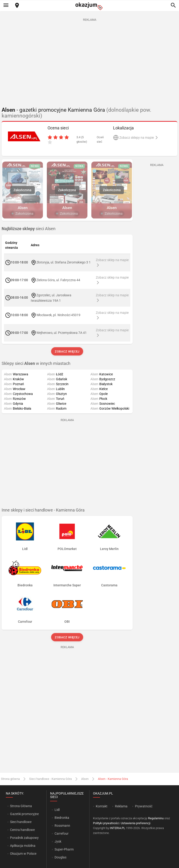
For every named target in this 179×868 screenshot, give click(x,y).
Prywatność (144, 806)
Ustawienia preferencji (136, 823)
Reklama (121, 806)
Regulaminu (156, 818)
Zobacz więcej (67, 351)
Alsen (85, 779)
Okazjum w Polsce (23, 854)
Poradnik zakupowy (24, 838)
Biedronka (62, 818)
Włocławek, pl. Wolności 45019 (58, 315)
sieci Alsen (29, 229)
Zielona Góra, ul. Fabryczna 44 (58, 280)
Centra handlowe (22, 830)
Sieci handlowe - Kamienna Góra (50, 779)
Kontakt (102, 806)
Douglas (60, 857)
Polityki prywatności (106, 823)
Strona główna (10, 779)
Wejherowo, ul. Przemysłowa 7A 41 (62, 332)
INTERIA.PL (117, 828)
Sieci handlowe (21, 822)
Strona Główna (21, 806)
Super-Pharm (64, 849)
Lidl (57, 810)
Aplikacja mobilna (23, 846)
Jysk (58, 841)
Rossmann (62, 826)
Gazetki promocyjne (24, 814)
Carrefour (62, 833)
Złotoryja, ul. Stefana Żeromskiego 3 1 (64, 262)
